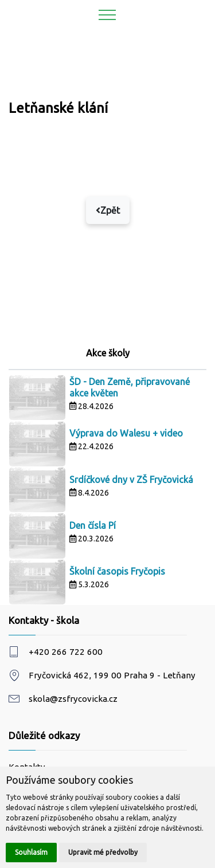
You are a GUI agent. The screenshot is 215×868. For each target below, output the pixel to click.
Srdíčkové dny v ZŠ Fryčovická (131, 480)
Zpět (108, 210)
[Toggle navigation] (107, 14)
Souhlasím (31, 852)
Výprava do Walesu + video (126, 433)
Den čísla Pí (93, 525)
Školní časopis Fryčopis (117, 571)
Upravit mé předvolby (103, 852)
